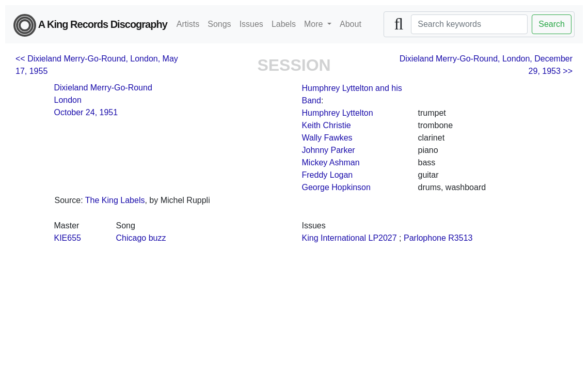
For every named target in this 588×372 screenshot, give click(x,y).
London (68, 100)
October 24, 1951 (86, 112)
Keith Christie (327, 125)
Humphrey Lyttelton (338, 113)
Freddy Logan (328, 175)
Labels (284, 24)
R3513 (460, 238)
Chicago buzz (141, 238)
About (351, 24)
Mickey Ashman (331, 162)
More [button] (315, 24)
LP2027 (382, 238)
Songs (219, 24)
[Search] (469, 24)
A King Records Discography (90, 25)
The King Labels (115, 200)
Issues (251, 24)
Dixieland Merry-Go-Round (103, 88)
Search (552, 24)
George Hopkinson (336, 187)
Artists (188, 24)
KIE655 (68, 238)
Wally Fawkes (327, 138)
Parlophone (425, 238)
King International (334, 238)
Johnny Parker (329, 150)
